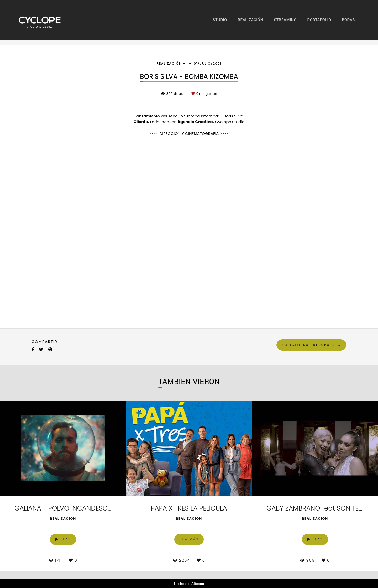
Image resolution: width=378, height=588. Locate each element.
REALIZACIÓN (250, 20)
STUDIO (220, 20)
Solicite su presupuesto (311, 345)
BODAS (348, 20)
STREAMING (285, 20)
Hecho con (189, 584)
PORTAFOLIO (319, 20)
